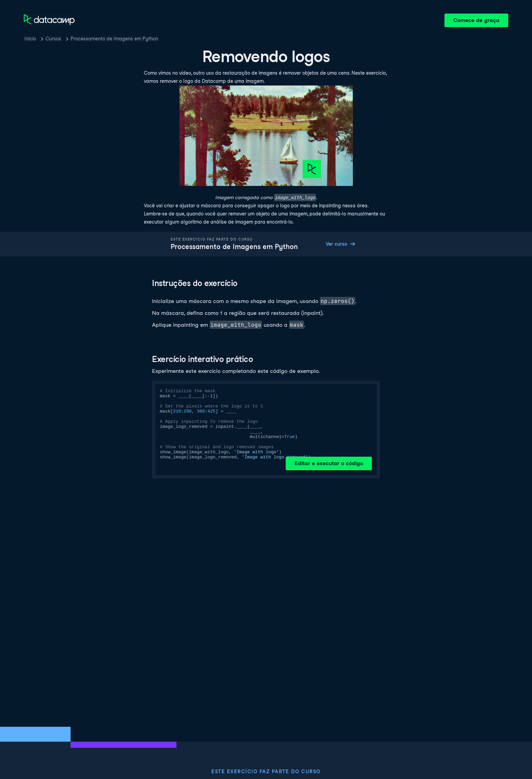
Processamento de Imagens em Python (114, 39)
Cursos (53, 39)
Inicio (30, 39)
